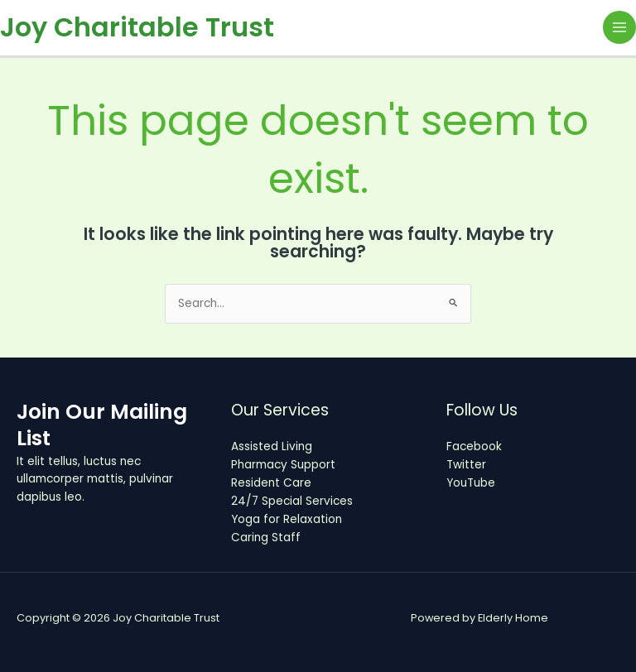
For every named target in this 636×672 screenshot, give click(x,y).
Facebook (474, 446)
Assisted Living (272, 446)
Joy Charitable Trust (137, 27)
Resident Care (271, 483)
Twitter (466, 465)
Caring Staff (266, 538)
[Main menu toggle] (620, 28)
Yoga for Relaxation (287, 519)
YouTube (471, 483)
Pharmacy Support (283, 465)
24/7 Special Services (292, 501)
